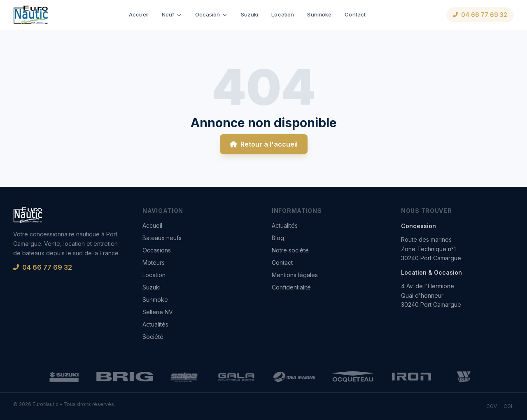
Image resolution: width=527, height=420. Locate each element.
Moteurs (154, 262)
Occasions (157, 250)
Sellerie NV (158, 312)
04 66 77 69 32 (480, 15)
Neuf (172, 14)
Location (283, 14)
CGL (509, 406)
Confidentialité (291, 287)
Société (153, 337)
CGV (492, 406)
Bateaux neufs (162, 238)
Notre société (290, 250)
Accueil (139, 14)
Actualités (155, 324)
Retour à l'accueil (264, 144)
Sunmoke (319, 14)
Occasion (211, 14)
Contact (355, 14)
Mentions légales (295, 275)
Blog (278, 238)
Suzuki (250, 14)
